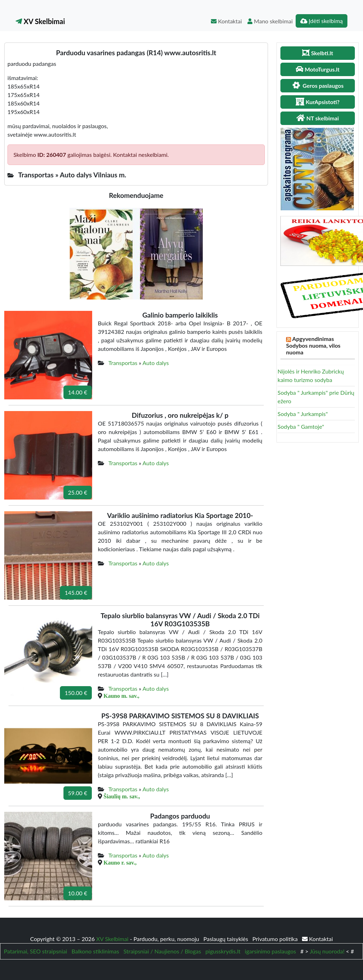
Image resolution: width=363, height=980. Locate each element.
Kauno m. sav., (121, 696)
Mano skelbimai (270, 21)
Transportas (123, 363)
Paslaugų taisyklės (227, 939)
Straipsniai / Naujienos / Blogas (162, 951)
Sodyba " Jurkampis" (303, 414)
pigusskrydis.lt (223, 951)
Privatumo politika (276, 939)
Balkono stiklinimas (95, 951)
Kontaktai (226, 21)
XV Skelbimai (40, 21)
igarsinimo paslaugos (270, 951)
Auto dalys (156, 363)
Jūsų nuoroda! (327, 951)
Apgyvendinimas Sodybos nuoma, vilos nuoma (313, 345)
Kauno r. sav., (120, 862)
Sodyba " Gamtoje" (301, 426)
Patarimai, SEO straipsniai (35, 951)
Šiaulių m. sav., (122, 796)
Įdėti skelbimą (322, 21)
